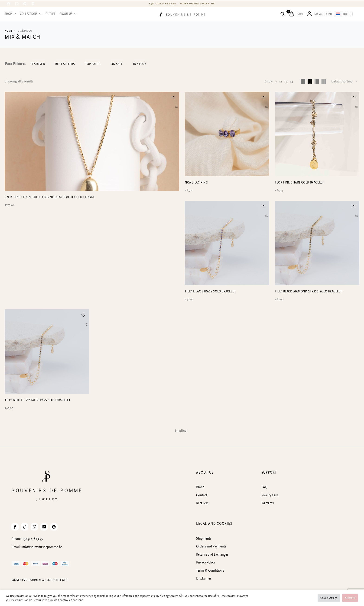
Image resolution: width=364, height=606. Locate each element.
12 (281, 81)
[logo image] (182, 14)
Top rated (99, 64)
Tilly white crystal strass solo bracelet (38, 401)
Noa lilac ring (196, 182)
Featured (39, 64)
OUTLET (50, 14)
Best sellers (68, 64)
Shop (10, 14)
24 (291, 81)
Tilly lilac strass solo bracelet (210, 292)
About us (68, 14)
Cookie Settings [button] (329, 598)
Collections (30, 14)
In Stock (150, 64)
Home (8, 31)
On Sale (125, 64)
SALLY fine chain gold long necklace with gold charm (49, 292)
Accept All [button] (350, 598)
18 (286, 81)
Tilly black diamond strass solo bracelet (309, 292)
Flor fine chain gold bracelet (299, 182)
